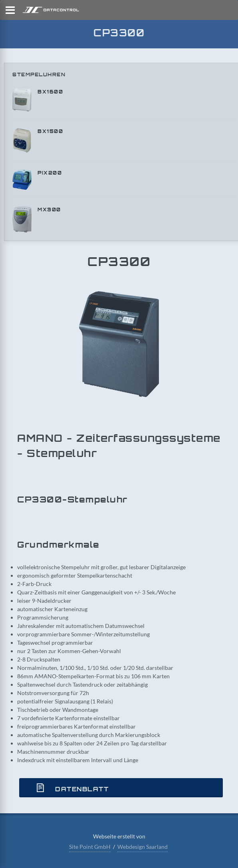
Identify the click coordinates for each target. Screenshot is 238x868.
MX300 (49, 210)
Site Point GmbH (90, 847)
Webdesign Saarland (143, 847)
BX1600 (50, 92)
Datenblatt (70, 788)
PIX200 (50, 173)
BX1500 (50, 131)
